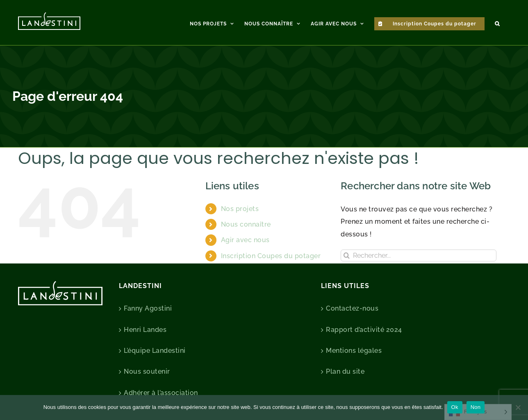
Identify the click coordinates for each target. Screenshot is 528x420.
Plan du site (345, 371)
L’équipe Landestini (155, 351)
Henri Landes (145, 330)
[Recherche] (347, 255)
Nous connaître (246, 224)
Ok (455, 407)
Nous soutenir (147, 371)
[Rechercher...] (419, 255)
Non (476, 407)
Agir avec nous (245, 240)
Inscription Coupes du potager (271, 256)
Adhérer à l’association (161, 393)
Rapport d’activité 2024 (364, 330)
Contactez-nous (352, 308)
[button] (497, 23)
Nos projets (240, 209)
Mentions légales (354, 351)
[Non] (518, 407)
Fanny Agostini (148, 308)
